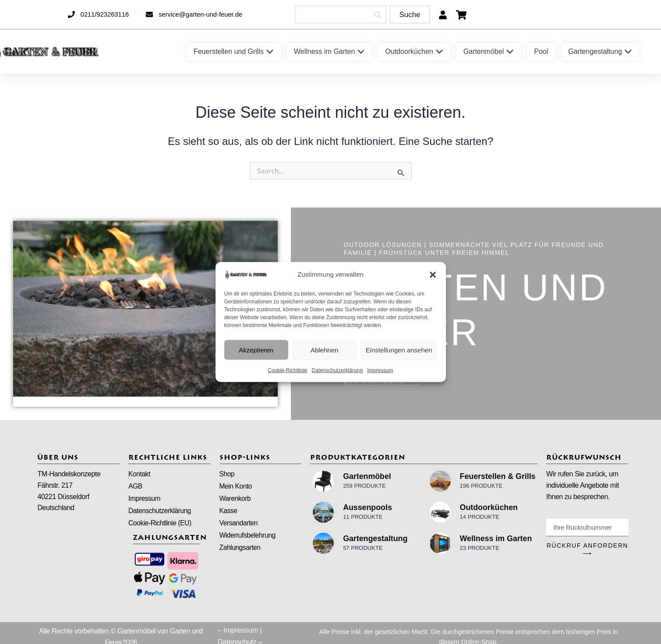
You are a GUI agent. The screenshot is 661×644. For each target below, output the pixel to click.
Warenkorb (236, 499)
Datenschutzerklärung (337, 370)
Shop (227, 474)
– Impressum (238, 632)
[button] (433, 274)
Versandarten (239, 524)
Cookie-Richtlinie (287, 370)
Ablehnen (324, 350)
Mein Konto (236, 487)
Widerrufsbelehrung (248, 537)
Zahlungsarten (240, 549)
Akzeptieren (256, 350)
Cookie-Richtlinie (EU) (161, 524)
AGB (135, 487)
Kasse (229, 512)
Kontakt (140, 474)
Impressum (380, 370)
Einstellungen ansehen (399, 350)
